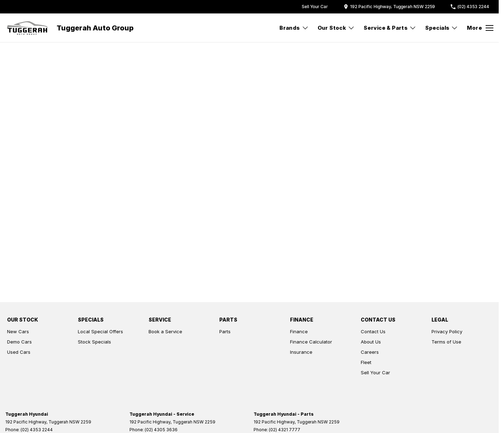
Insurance (301, 352)
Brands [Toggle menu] (294, 28)
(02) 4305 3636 (161, 430)
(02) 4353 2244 (37, 430)
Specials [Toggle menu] (442, 28)
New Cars (18, 331)
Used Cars (19, 352)
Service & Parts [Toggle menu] (390, 28)
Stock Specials (94, 342)
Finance (299, 331)
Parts (225, 331)
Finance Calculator (311, 342)
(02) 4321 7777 (285, 430)
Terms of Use (446, 342)
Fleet (366, 362)
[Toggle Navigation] (480, 28)
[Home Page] (27, 28)
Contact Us (373, 331)
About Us (371, 342)
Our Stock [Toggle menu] (336, 28)
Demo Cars (19, 342)
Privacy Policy (447, 331)
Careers (370, 352)
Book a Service (165, 331)
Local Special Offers (100, 331)
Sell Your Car (375, 373)
